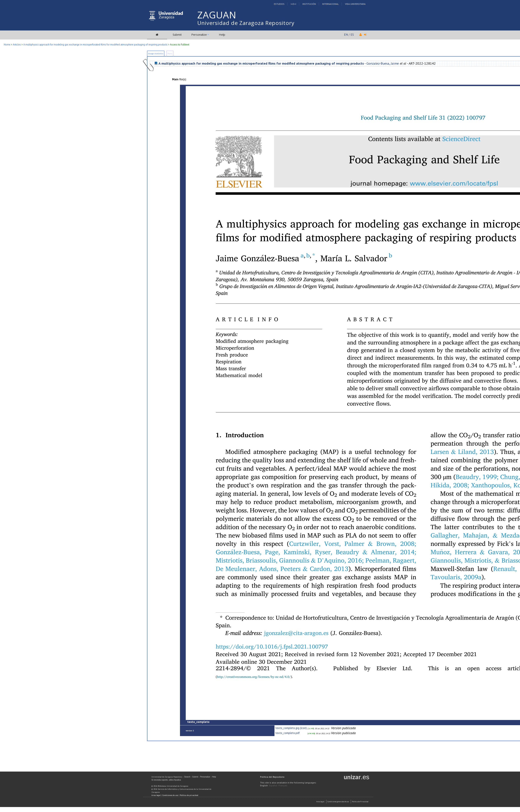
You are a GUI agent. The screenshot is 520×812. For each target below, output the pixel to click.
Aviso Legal (320, 802)
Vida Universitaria (355, 4)
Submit (177, 35)
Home (7, 45)
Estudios (279, 4)
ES (352, 35)
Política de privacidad (189, 795)
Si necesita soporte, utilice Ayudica (166, 780)
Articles (17, 45)
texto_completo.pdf (288, 733)
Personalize (199, 35)
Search (187, 777)
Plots (170, 54)
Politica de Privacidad (360, 802)
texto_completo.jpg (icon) (291, 728)
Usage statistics (156, 54)
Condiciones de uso (170, 795)
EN (346, 35)
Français (283, 785)
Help (222, 35)
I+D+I (293, 4)
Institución (309, 4)
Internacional (330, 4)
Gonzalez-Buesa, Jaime (383, 63)
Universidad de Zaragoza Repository (246, 23)
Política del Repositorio (272, 777)
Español (273, 785)
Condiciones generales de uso (338, 802)
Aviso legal (156, 795)
